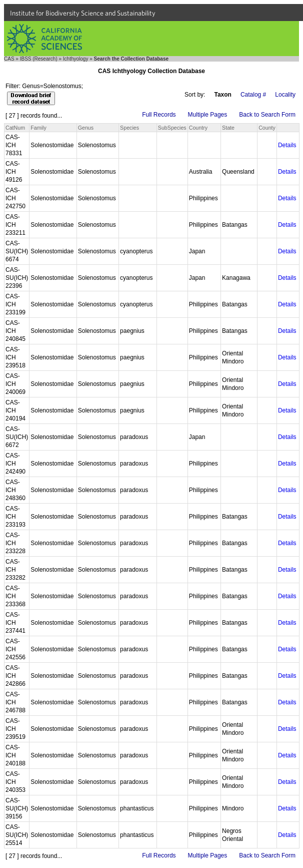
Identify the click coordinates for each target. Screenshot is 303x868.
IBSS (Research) (39, 59)
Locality (285, 95)
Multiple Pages (208, 115)
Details (287, 145)
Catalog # (253, 95)
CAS (9, 59)
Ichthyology (76, 59)
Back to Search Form (267, 115)
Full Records (159, 115)
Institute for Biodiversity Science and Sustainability (83, 13)
